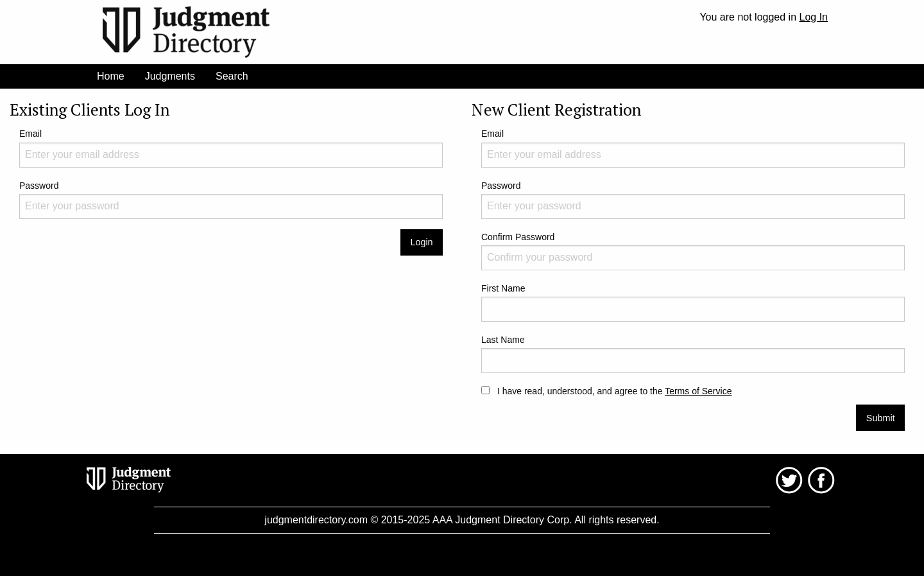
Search (232, 76)
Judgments (170, 76)
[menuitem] (111, 76)
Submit (881, 418)
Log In (814, 17)
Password (231, 200)
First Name (693, 302)
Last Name (693, 354)
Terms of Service (698, 391)
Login (421, 242)
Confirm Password (693, 251)
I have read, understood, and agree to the (606, 391)
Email (231, 148)
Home (111, 76)
